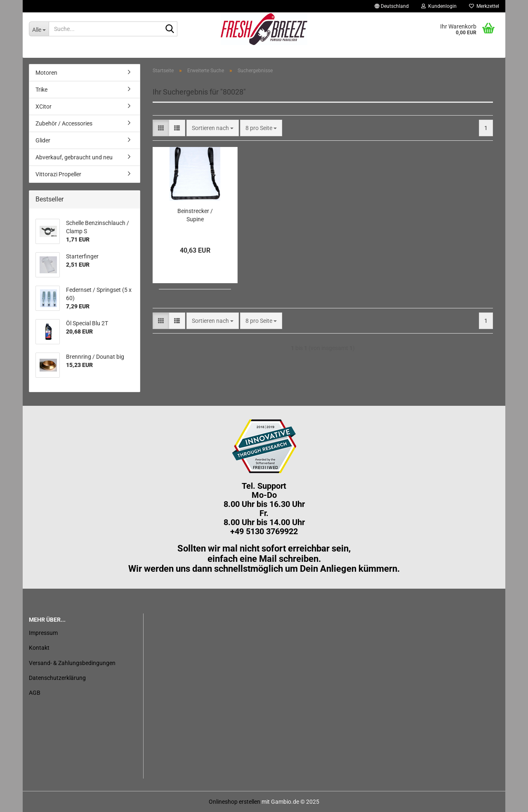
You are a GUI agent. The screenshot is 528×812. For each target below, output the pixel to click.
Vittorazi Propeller (58, 174)
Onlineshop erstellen (235, 802)
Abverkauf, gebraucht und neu (74, 157)
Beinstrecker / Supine (195, 215)
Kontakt (39, 648)
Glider (43, 140)
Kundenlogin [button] (439, 6)
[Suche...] (39, 29)
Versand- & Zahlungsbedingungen (72, 663)
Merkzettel (484, 6)
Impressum (43, 633)
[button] (392, 6)
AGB (35, 693)
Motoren (46, 73)
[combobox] (213, 128)
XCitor (44, 107)
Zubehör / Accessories (64, 123)
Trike (41, 90)
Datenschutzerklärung (57, 678)
